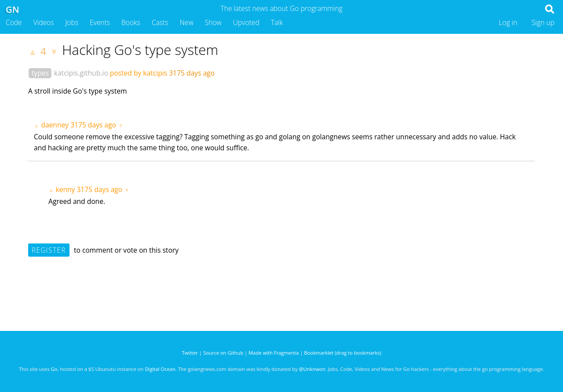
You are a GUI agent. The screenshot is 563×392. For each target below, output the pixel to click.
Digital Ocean (160, 369)
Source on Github (223, 353)
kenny (65, 189)
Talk (277, 22)
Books (131, 22)
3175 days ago (93, 125)
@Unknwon (312, 369)
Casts (160, 22)
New (187, 22)
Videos (44, 22)
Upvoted (246, 22)
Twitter (190, 353)
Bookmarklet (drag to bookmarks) (342, 353)
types (40, 73)
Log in (508, 22)
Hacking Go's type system (140, 50)
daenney (55, 125)
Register (49, 250)
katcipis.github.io (81, 73)
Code (14, 22)
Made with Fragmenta (274, 353)
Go (54, 369)
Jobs (72, 22)
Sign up (543, 22)
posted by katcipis (139, 73)
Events (100, 22)
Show (213, 22)
